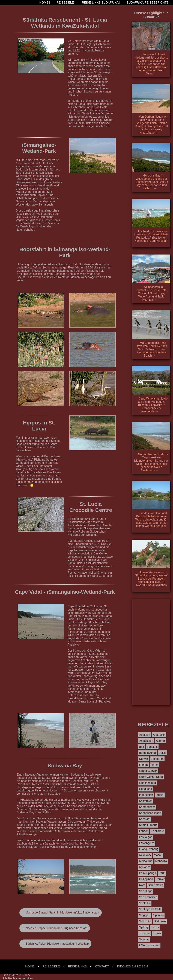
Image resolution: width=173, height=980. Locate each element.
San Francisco (148, 897)
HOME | (44, 3)
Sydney (144, 927)
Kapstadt (145, 819)
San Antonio (156, 885)
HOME (30, 966)
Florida (143, 765)
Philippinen (146, 879)
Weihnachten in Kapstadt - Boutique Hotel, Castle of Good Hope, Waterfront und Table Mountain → (151, 293)
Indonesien (146, 795)
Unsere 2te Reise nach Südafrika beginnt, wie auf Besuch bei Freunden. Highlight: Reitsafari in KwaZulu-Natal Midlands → (151, 580)
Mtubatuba (104, 63)
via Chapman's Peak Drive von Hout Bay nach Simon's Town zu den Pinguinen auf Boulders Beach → (151, 349)
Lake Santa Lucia (27, 179)
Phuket (160, 879)
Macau (158, 855)
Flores (154, 765)
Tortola (157, 933)
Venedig (144, 939)
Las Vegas (146, 837)
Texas (155, 927)
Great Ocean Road (151, 777)
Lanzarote (158, 831)
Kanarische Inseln (150, 813)
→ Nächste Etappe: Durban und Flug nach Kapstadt (55, 928)
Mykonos (145, 867)
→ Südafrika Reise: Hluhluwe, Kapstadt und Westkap (55, 944)
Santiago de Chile (150, 909)
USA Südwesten (149, 945)
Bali (141, 747)
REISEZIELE (51, 966)
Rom (142, 885)
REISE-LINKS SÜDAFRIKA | (101, 3)
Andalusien (146, 741)
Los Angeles (147, 843)
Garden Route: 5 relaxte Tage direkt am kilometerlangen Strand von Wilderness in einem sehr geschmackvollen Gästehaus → (151, 462)
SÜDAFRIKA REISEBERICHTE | (148, 3)
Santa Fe (145, 903)
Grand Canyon (148, 771)
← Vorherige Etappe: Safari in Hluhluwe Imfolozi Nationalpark (61, 913)
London (144, 831)
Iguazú (160, 795)
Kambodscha (147, 807)
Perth (162, 873)
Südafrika (160, 921)
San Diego (146, 891)
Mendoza (161, 861)
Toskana (144, 933)
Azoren (160, 741)
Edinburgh (157, 759)
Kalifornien (146, 801)
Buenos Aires (147, 753)
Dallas (162, 753)
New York (145, 855)
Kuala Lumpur (148, 825)
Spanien (158, 915)
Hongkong (146, 789)
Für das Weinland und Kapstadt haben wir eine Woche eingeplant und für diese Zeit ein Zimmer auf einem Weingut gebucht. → (151, 521)
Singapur (145, 915)
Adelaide (145, 735)
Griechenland (147, 783)
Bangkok (152, 747)
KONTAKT (102, 966)
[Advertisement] (151, 652)
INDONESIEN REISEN (132, 966)
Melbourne (146, 861)
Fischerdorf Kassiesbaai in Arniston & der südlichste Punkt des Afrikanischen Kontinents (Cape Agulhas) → (151, 238)
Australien (159, 735)
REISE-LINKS (77, 966)
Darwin (144, 759)
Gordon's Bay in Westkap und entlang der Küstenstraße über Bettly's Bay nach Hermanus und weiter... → (151, 182)
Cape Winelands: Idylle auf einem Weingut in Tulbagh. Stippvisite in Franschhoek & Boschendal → (153, 405)
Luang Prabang (149, 849)
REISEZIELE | (65, 3)
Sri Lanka (145, 921)
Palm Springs (147, 873)
